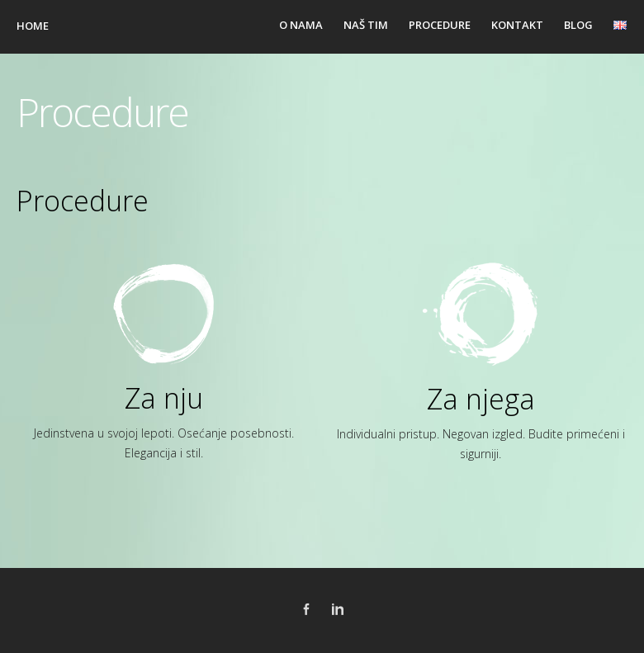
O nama (301, 25)
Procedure (440, 25)
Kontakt (517, 25)
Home (33, 26)
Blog (578, 25)
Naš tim (366, 25)
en (620, 25)
